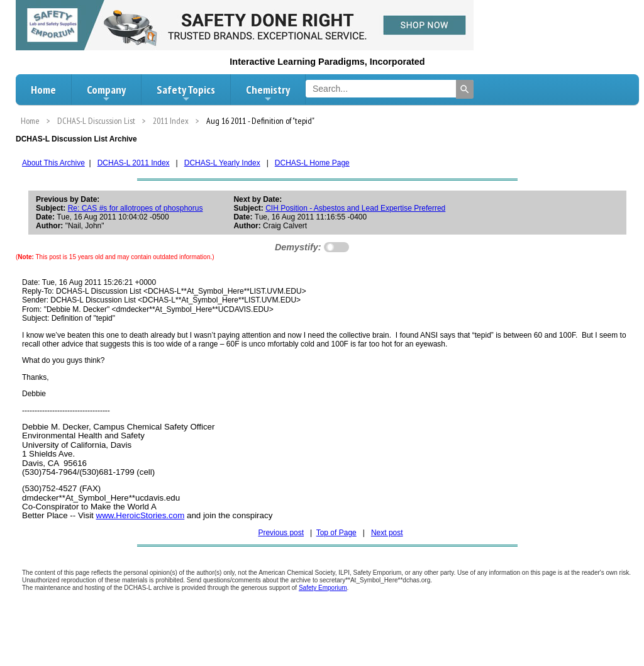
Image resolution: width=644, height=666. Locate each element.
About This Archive (53, 163)
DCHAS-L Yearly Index (222, 163)
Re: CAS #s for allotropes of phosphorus (136, 208)
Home (43, 90)
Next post (387, 533)
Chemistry (268, 93)
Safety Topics (186, 93)
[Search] (465, 89)
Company (106, 93)
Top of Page (336, 533)
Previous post (281, 533)
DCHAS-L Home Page (312, 163)
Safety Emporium (323, 588)
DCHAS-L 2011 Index (134, 163)
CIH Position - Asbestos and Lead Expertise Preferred (355, 208)
